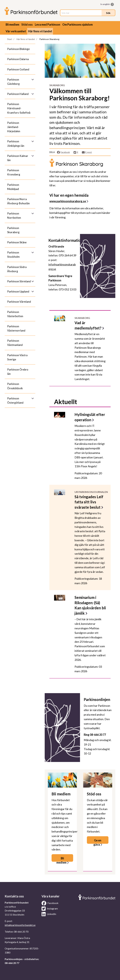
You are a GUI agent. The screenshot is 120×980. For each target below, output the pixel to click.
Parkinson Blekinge (18, 49)
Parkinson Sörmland (19, 281)
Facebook (63, 152)
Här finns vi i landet (40, 31)
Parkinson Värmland (19, 302)
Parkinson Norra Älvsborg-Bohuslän (18, 201)
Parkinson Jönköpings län (16, 143)
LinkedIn (49, 914)
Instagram (50, 909)
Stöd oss (27, 25)
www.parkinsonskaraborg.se (68, 201)
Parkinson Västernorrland (16, 328)
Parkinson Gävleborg (13, 82)
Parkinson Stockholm (13, 255)
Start (10, 39)
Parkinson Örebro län (18, 372)
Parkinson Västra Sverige (17, 357)
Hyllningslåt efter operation (90, 417)
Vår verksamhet (16, 31)
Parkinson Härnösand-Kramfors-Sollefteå (19, 108)
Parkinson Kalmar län (18, 158)
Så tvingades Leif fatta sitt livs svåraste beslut (89, 502)
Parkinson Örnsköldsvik (15, 386)
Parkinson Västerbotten (15, 314)
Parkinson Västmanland (15, 343)
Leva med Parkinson (47, 25)
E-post (87, 152)
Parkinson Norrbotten (14, 216)
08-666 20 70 (21, 932)
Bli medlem (12, 25)
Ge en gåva (97, 841)
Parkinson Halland (18, 94)
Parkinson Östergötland (15, 400)
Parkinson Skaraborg (13, 230)
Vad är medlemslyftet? (88, 325)
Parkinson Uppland (18, 291)
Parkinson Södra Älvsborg (17, 269)
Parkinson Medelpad (13, 187)
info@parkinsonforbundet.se (20, 925)
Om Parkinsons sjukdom (77, 25)
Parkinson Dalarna (18, 59)
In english (105, 4)
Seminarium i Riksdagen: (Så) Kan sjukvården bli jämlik (90, 605)
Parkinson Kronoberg (14, 172)
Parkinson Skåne (17, 242)
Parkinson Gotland (18, 69)
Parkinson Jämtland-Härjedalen (14, 127)
